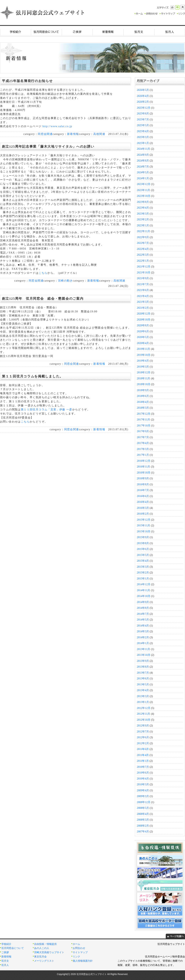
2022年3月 (143, 255)
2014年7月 (143, 614)
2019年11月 (143, 349)
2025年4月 (143, 131)
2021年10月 (144, 273)
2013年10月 (144, 655)
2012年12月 (144, 708)
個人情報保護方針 (83, 961)
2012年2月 (143, 743)
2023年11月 (143, 190)
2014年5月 (143, 620)
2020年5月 (143, 337)
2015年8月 (143, 543)
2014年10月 (144, 596)
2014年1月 (143, 643)
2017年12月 (144, 414)
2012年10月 (144, 720)
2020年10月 (144, 320)
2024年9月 (143, 155)
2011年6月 (143, 749)
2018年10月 (144, 384)
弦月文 (139, 32)
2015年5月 (143, 555)
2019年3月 (143, 367)
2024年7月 (143, 167)
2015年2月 (143, 573)
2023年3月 (143, 214)
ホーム (76, 944)
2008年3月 (143, 820)
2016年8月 (143, 484)
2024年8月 (143, 161)
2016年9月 (143, 478)
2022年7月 (143, 243)
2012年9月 (143, 726)
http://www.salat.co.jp (57, 126)
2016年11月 (143, 467)
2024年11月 (143, 149)
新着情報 (108, 32)
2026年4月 (143, 96)
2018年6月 (143, 396)
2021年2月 (143, 308)
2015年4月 (143, 561)
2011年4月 (143, 755)
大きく (183, 7)
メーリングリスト (44, 961)
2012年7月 (143, 732)
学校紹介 (15, 32)
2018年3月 (143, 408)
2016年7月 (143, 490)
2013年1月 (143, 702)
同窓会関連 (45, 134)
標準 (177, 7)
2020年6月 (143, 331)
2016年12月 (144, 461)
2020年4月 (143, 343)
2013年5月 (143, 684)
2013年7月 (143, 673)
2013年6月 (143, 679)
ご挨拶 (77, 32)
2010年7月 (143, 767)
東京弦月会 (40, 957)
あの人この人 (42, 948)
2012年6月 (143, 737)
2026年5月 (143, 90)
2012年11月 (143, 714)
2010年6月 (143, 773)
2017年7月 (143, 437)
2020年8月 (143, 325)
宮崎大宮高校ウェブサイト (49, 952)
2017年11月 (143, 420)
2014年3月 (143, 631)
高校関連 (99, 134)
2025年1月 (143, 143)
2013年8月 (143, 667)
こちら (43, 273)
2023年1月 (143, 225)
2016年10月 (144, 473)
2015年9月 (143, 537)
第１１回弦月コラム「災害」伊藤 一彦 (47, 410)
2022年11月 (143, 231)
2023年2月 (143, 219)
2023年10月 (144, 196)
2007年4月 (143, 832)
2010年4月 (143, 779)
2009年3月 (143, 796)
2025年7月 (143, 120)
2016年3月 (143, 508)
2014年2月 (143, 637)
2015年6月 (143, 549)
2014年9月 (143, 602)
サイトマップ (80, 952)
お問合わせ (79, 948)
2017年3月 (143, 449)
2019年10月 (144, 355)
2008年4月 (143, 814)
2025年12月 (144, 108)
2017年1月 (143, 455)
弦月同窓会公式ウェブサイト (42, 13)
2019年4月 (143, 361)
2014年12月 (144, 584)
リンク (76, 957)
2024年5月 (143, 172)
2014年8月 (143, 608)
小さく (172, 8)
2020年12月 (144, 314)
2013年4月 (143, 690)
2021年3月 (143, 302)
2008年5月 (143, 808)
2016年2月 (143, 514)
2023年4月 (143, 208)
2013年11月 (143, 649)
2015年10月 (144, 531)
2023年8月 (143, 202)
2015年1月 (143, 579)
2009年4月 (143, 790)
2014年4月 (143, 626)
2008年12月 (144, 802)
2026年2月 (143, 102)
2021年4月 (143, 296)
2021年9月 (143, 278)
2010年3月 (143, 784)
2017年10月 (144, 426)
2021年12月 (144, 267)
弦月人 (170, 32)
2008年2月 (143, 826)
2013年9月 (143, 661)
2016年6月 (143, 496)
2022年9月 (143, 237)
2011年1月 (143, 761)
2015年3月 (143, 567)
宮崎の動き (65, 281)
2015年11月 (143, 526)
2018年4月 (143, 402)
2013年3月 (143, 696)
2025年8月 (143, 114)
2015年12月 (144, 520)
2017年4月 (143, 443)
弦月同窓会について (46, 32)
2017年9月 (143, 431)
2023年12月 (144, 184)
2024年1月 (143, 178)
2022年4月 (143, 249)
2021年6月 (143, 290)
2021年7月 (143, 284)
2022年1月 (143, 261)
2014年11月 (143, 590)
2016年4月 (143, 502)
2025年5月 (143, 125)
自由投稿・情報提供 (45, 944)
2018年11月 (143, 378)
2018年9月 (143, 390)
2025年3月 (143, 137)
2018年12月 (144, 372)
